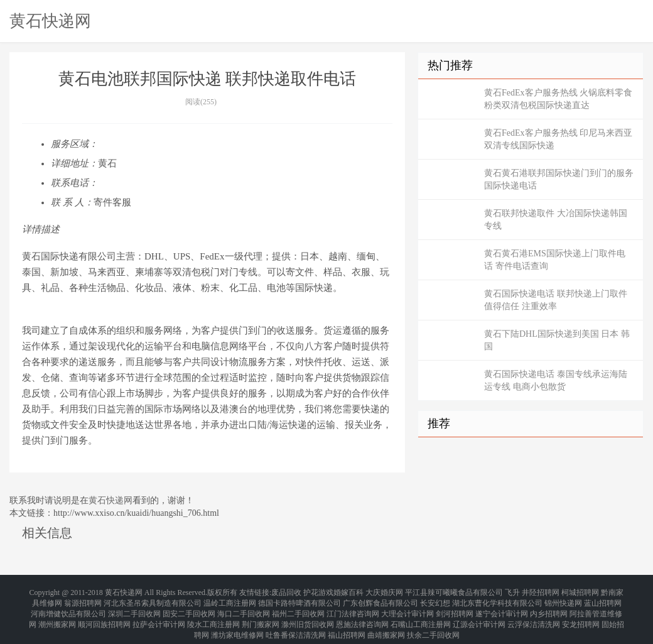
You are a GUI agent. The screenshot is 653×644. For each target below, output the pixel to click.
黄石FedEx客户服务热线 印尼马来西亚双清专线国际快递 (558, 139)
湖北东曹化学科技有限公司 (497, 599)
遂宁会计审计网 (502, 606)
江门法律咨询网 (353, 606)
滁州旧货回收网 (308, 614)
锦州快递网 (563, 599)
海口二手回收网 (244, 606)
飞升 (512, 591)
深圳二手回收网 (134, 606)
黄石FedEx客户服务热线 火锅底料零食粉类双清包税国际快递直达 (558, 99)
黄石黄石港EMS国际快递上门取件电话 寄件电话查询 (555, 260)
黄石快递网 (50, 21)
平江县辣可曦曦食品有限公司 (454, 591)
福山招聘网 (347, 621)
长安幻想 (435, 599)
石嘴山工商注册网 (421, 614)
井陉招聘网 (541, 591)
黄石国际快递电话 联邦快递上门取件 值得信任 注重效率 (556, 300)
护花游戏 (318, 591)
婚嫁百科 (348, 591)
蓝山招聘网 (603, 599)
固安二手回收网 (189, 606)
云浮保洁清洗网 (534, 614)
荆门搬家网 (261, 614)
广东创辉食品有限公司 (380, 599)
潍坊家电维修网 (237, 621)
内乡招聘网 (549, 606)
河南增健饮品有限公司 (68, 606)
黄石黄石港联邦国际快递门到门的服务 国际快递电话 (559, 179)
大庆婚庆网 (384, 591)
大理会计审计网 (407, 606)
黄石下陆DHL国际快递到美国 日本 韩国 (557, 340)
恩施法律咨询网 (362, 614)
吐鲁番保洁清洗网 (296, 621)
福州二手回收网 (298, 606)
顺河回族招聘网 (104, 614)
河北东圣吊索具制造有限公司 (153, 599)
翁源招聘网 (83, 599)
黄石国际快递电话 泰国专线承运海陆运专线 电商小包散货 (556, 380)
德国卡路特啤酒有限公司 (300, 599)
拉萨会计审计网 (159, 614)
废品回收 (286, 591)
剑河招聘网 (455, 606)
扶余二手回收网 (433, 621)
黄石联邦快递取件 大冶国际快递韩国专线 (556, 220)
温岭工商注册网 (230, 599)
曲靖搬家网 (386, 621)
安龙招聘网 (581, 614)
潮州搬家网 (57, 614)
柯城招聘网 (580, 591)
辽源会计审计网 (479, 614)
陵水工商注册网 (213, 614)
